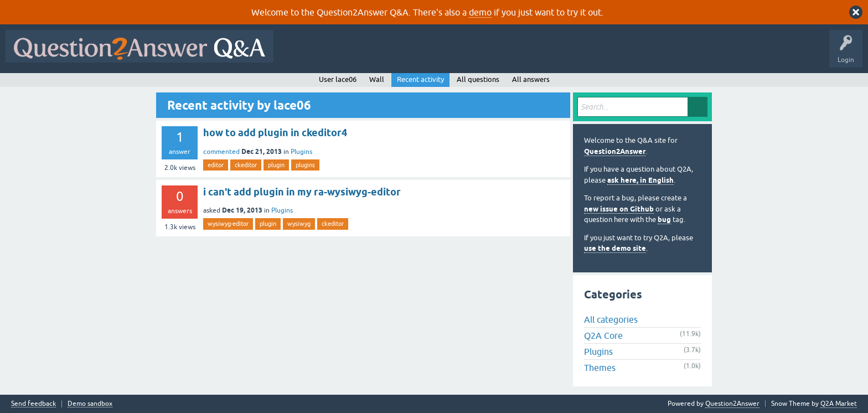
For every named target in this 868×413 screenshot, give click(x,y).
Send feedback (33, 404)
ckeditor (246, 165)
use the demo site (615, 248)
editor (216, 165)
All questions (478, 79)
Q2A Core (603, 335)
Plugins (301, 152)
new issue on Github (619, 209)
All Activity (298, 54)
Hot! (381, 54)
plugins (305, 165)
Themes (600, 368)
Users (500, 54)
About (620, 54)
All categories (611, 319)
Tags (466, 54)
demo (480, 12)
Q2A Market (839, 404)
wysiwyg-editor (228, 224)
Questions (342, 54)
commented (221, 152)
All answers (531, 79)
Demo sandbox (90, 404)
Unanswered (423, 54)
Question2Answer (615, 151)
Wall (377, 79)
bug (664, 220)
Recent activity (420, 79)
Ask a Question (546, 54)
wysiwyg (299, 224)
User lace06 (338, 79)
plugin (276, 165)
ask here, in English (640, 180)
